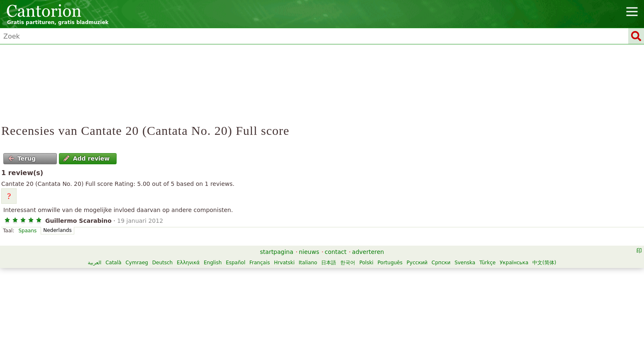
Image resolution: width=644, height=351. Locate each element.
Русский (417, 263)
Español (235, 263)
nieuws (309, 252)
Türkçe (487, 263)
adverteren (368, 252)
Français (260, 263)
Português (390, 263)
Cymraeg (137, 263)
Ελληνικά (188, 263)
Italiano (308, 263)
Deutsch (162, 263)
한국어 (348, 263)
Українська (514, 263)
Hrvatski (284, 263)
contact (336, 252)
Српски (441, 263)
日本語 (329, 263)
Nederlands (57, 230)
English (213, 263)
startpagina (277, 252)
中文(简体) (544, 263)
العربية (95, 263)
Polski (366, 263)
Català (113, 263)
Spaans (27, 231)
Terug (22, 158)
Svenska (465, 263)
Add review (87, 158)
